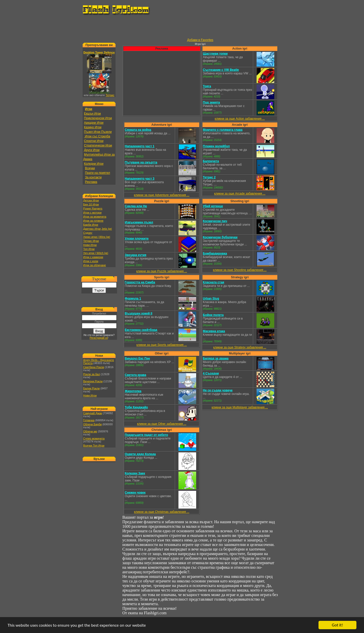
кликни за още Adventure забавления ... (162, 195)
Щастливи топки (215, 54)
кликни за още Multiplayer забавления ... (240, 407)
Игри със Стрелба (97, 136)
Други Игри (92, 150)
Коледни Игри (94, 164)
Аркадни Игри (94, 123)
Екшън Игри (92, 114)
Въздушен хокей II (139, 313)
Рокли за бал (92, 374)
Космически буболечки (220, 237)
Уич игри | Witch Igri (96, 253)
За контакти (93, 177)
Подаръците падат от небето (146, 435)
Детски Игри (91, 200)
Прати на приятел (97, 173)
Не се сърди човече (218, 390)
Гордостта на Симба (140, 282)
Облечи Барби (92, 424)
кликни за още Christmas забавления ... (162, 512)
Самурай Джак (93, 413)
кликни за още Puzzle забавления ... (162, 271)
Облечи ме (90, 431)
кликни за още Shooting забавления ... (240, 270)
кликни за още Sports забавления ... (162, 345)
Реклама (91, 182)
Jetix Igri (107, 229)
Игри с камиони (93, 257)
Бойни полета (213, 315)
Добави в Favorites (200, 40)
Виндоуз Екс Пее (138, 358)
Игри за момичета (95, 217)
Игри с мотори (92, 213)
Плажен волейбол (216, 146)
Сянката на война (138, 130)
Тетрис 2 (209, 177)
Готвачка (89, 420)
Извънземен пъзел (139, 222)
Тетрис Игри (91, 241)
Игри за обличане (95, 265)
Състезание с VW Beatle (221, 70)
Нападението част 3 (140, 179)
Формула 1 (133, 299)
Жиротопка (133, 391)
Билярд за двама (216, 358)
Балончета (211, 161)
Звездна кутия (136, 255)
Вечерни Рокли (93, 381)
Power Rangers (93, 208)
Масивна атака (214, 331)
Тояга (207, 86)
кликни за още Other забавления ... (162, 424)
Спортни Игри (94, 141)
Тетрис (110, 95)
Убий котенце (213, 206)
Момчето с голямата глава (223, 130)
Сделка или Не (136, 206)
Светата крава (136, 375)
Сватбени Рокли (94, 367)
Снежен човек (135, 493)
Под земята (212, 102)
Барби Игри (91, 225)
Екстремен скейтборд (141, 330)
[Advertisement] (182, 27)
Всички (90, 168)
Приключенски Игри (98, 118)
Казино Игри (93, 127)
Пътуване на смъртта (141, 162)
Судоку (88, 233)
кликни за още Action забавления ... (240, 119)
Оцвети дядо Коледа (140, 454)
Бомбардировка (215, 254)
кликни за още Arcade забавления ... (240, 194)
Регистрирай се (99, 338)
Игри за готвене (93, 221)
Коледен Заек (135, 473)
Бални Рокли (92, 388)
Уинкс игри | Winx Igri (97, 237)
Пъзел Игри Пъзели (98, 132)
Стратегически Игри (98, 145)
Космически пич (215, 221)
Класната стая (214, 282)
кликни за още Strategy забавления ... (240, 347)
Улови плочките (137, 239)
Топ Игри (89, 249)
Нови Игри (90, 245)
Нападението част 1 (140, 146)
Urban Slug (211, 299)
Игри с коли (91, 261)
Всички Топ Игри (94, 446)
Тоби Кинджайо (136, 407)
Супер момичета (94, 438)
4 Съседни (211, 373)
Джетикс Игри (92, 229)
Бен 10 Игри (91, 204)
